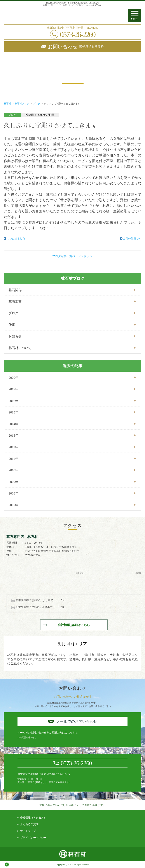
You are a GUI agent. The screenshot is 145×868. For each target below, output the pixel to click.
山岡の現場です (132, 239)
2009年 (13, 482)
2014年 (13, 424)
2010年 (13, 470)
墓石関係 (15, 290)
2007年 (13, 505)
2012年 (13, 447)
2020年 (13, 378)
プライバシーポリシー (33, 838)
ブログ (13, 313)
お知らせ (15, 336)
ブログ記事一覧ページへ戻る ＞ (72, 256)
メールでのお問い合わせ (77, 722)
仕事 (12, 325)
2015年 (13, 412)
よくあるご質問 (29, 824)
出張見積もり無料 (76, 47)
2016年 (13, 401)
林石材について (20, 348)
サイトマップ (28, 831)
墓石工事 (15, 302)
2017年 (13, 389)
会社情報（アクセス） (33, 818)
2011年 (13, 459)
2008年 (13, 493)
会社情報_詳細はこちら (74, 625)
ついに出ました (16, 239)
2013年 (13, 436)
